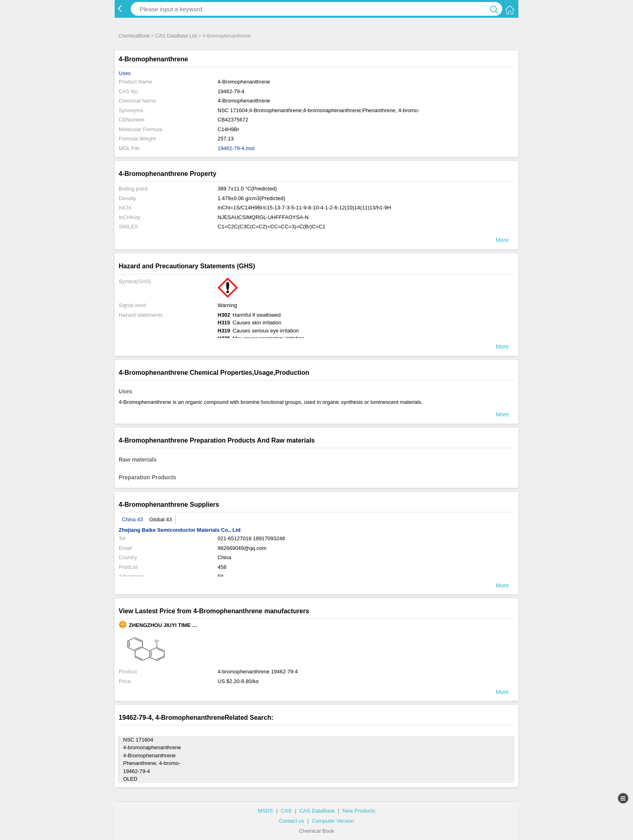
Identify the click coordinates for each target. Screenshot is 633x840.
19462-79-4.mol (236, 148)
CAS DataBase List (176, 36)
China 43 (132, 519)
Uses (125, 73)
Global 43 (161, 519)
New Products (359, 811)
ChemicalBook (134, 36)
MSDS (266, 811)
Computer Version (333, 821)
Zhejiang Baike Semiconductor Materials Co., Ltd (180, 530)
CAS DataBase (317, 811)
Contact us (291, 821)
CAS (286, 811)
